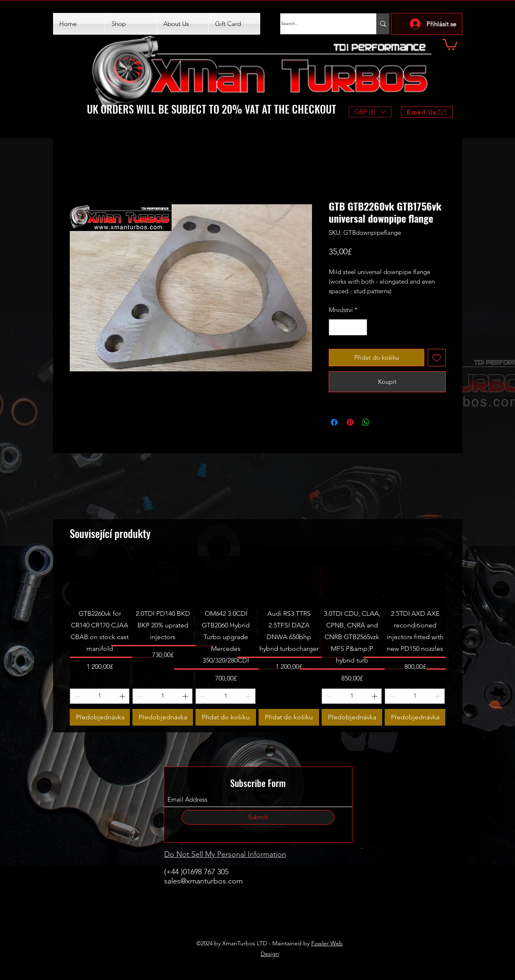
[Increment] (360, 327)
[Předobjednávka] (100, 717)
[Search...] (320, 24)
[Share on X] (382, 422)
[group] (258, 641)
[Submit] (258, 817)
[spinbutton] (348, 327)
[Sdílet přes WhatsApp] (366, 422)
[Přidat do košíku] (226, 717)
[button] (450, 44)
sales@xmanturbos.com (203, 881)
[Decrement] (336, 327)
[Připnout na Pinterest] (350, 422)
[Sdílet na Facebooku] (334, 422)
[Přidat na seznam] (437, 358)
